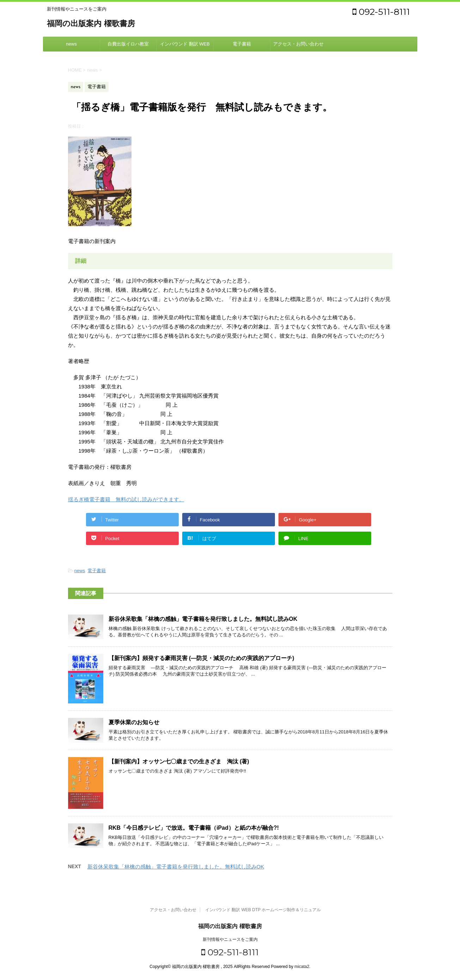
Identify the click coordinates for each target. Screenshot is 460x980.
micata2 (302, 967)
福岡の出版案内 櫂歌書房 (91, 24)
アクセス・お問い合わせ (298, 44)
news (71, 44)
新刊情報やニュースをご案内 (230, 939)
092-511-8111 (381, 12)
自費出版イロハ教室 (128, 44)
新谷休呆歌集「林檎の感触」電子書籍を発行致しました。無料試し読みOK (203, 619)
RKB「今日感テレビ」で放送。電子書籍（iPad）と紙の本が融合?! (194, 828)
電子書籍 (242, 44)
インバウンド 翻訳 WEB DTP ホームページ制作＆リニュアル (185, 46)
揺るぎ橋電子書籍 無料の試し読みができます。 (126, 499)
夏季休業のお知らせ (134, 722)
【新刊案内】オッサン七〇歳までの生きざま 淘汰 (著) (179, 761)
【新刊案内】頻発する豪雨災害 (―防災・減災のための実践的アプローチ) (201, 658)
